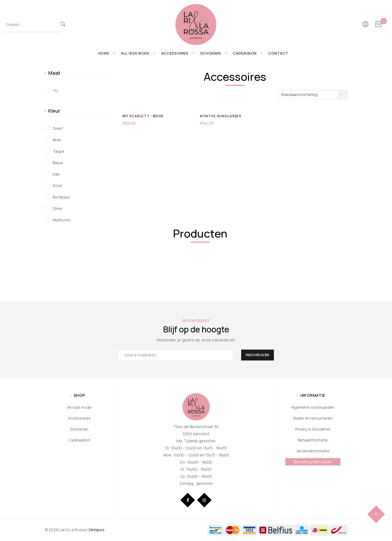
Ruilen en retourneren (313, 418)
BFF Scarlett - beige (143, 116)
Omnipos (96, 530)
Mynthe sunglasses (220, 116)
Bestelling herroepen (313, 462)
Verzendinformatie (313, 451)
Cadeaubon (245, 53)
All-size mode (135, 53)
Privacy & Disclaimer (313, 429)
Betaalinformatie (313, 440)
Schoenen (211, 53)
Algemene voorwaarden (313, 407)
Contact (279, 53)
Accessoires (175, 53)
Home (104, 53)
